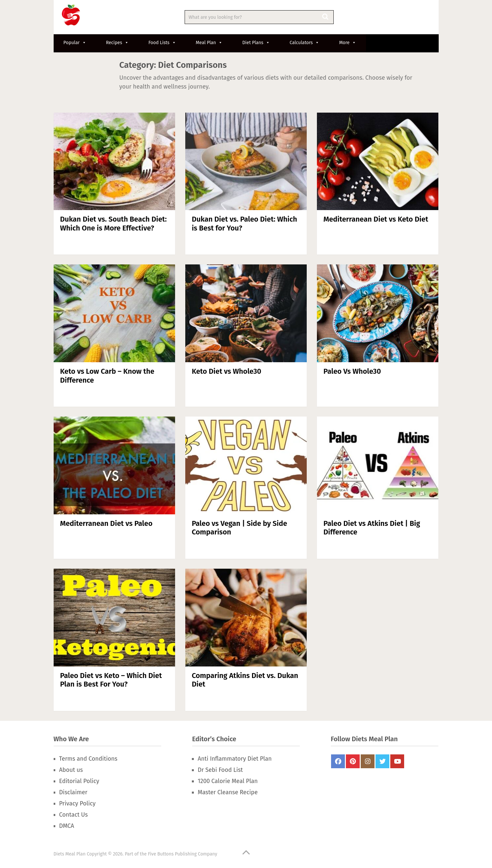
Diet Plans (256, 43)
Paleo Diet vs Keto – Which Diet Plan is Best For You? (111, 680)
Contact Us (74, 815)
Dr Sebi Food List (220, 770)
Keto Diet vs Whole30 (227, 371)
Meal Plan (209, 43)
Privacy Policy (78, 803)
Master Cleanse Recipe (228, 792)
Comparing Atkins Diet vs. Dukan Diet (245, 680)
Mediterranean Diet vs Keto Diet (376, 219)
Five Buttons (161, 854)
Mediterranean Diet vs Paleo (106, 523)
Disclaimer (73, 792)
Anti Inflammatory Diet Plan (235, 759)
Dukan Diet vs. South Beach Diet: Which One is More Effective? (114, 223)
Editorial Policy (79, 781)
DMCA (67, 826)
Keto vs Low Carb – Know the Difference (107, 376)
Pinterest (353, 761)
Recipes (117, 43)
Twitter (382, 761)
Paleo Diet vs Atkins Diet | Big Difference (372, 528)
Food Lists (162, 43)
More (348, 43)
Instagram (368, 761)
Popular (75, 43)
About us (71, 770)
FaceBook (338, 761)
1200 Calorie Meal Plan (228, 781)
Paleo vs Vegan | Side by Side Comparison (240, 528)
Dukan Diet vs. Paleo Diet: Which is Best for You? (245, 223)
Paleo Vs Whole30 (352, 371)
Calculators (304, 43)
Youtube (397, 761)
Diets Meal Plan (70, 854)
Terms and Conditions (88, 759)
